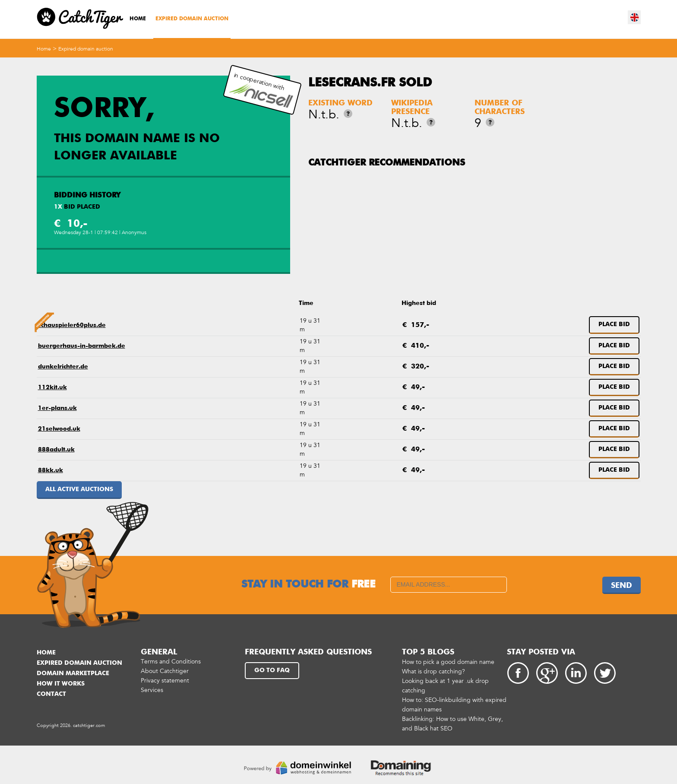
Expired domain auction (192, 19)
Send (622, 586)
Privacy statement (165, 681)
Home (138, 19)
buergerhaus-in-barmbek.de (82, 346)
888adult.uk (56, 450)
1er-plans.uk (57, 408)
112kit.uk (52, 387)
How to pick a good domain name (448, 662)
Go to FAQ (272, 670)
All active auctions (79, 489)
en (635, 17)
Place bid (614, 324)
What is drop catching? (433, 671)
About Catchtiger (165, 671)
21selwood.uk (59, 429)
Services (152, 690)
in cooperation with (261, 90)
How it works (61, 684)
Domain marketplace (73, 673)
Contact (51, 694)
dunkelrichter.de (63, 367)
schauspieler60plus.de (72, 325)
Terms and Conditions (171, 662)
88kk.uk (51, 470)
